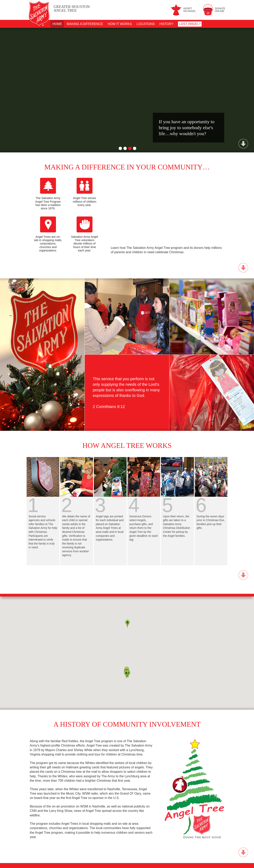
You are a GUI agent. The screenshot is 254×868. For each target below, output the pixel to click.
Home (57, 24)
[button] (126, 674)
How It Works (120, 24)
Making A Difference (85, 24)
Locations (146, 24)
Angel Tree (72, 9)
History (166, 24)
